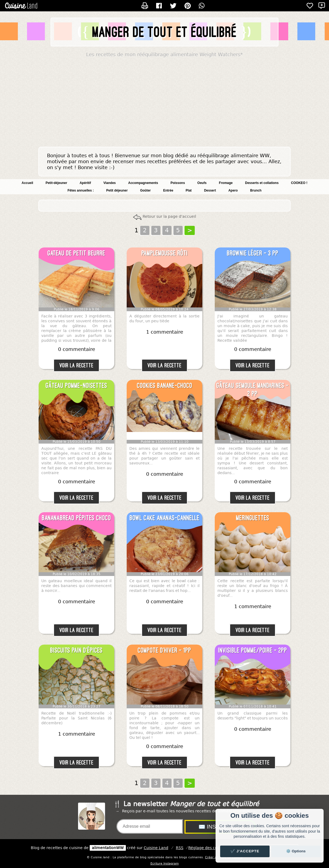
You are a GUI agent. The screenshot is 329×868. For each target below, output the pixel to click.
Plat (189, 190)
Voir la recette (76, 365)
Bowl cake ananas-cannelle (165, 518)
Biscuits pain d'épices (76, 650)
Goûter (145, 190)
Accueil (27, 183)
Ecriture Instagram (165, 864)
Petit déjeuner (117, 190)
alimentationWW (108, 848)
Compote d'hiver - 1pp (164, 650)
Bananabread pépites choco (76, 518)
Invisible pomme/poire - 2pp (253, 650)
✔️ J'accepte (245, 851)
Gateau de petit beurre (76, 253)
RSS (180, 848)
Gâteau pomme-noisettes (76, 386)
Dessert (210, 190)
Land (156, 848)
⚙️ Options (296, 851)
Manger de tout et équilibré (165, 32)
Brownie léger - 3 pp (253, 253)
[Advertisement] (164, 103)
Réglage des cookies (208, 848)
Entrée (168, 190)
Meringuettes (253, 518)
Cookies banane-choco (165, 386)
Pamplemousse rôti (165, 253)
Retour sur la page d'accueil (169, 217)
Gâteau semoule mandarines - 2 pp (253, 390)
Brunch (256, 190)
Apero (233, 190)
